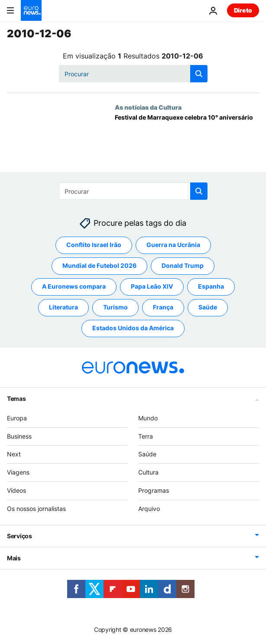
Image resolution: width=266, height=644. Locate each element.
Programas (154, 490)
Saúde (147, 454)
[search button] (199, 74)
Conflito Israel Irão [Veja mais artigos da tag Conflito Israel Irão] (94, 245)
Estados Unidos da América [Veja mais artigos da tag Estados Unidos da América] (133, 328)
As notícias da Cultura (148, 107)
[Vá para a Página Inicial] (31, 10)
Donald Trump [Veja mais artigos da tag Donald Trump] (183, 265)
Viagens (18, 472)
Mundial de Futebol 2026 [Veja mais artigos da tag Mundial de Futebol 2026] (99, 265)
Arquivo (149, 509)
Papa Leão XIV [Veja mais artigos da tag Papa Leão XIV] (152, 286)
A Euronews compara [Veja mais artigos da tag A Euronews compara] (74, 286)
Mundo (148, 418)
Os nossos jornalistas (36, 509)
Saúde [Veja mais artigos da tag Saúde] (208, 307)
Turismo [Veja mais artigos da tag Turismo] (115, 307)
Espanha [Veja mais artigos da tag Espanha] (211, 286)
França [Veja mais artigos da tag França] (163, 307)
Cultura (148, 472)
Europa (17, 418)
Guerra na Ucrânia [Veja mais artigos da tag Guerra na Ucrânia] (173, 245)
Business (19, 436)
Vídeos (16, 490)
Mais (14, 558)
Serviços (19, 536)
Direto (243, 10)
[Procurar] (133, 74)
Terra (146, 436)
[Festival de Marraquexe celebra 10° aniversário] (187, 143)
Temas (16, 398)
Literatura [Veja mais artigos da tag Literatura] (63, 307)
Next (14, 454)
